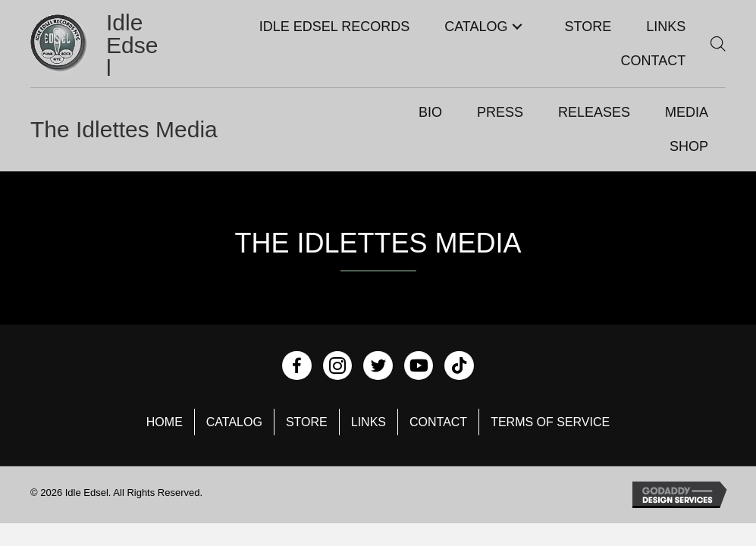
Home (165, 422)
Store (307, 422)
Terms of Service (550, 422)
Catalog (234, 422)
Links (369, 422)
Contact (438, 422)
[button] (518, 27)
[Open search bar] (718, 44)
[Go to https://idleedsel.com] (96, 45)
